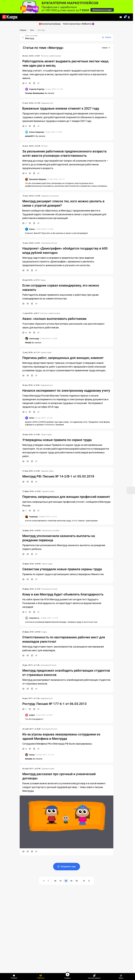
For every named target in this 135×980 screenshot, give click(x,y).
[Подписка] (41, 977)
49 (71, 881)
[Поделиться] (38, 83)
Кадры (43, 280)
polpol (32, 715)
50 (77, 881)
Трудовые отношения (50, 196)
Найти (108, 37)
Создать (68, 975)
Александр (34, 339)
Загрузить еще (67, 867)
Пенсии (44, 146)
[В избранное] (34, 83)
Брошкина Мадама (38, 179)
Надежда (34, 517)
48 (66, 881)
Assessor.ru (34, 618)
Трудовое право (47, 471)
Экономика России (49, 243)
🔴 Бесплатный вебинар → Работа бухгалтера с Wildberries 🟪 (66, 24)
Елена (32, 229)
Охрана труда (46, 352)
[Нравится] (30, 83)
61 (84, 881)
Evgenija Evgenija (37, 89)
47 (61, 881)
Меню (121, 977)
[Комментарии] (24, 83)
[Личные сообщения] (121, 17)
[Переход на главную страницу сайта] (10, 17)
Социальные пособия (50, 530)
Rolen (32, 418)
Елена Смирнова (37, 132)
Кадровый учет (47, 103)
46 (55, 881)
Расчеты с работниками (51, 56)
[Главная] (14, 977)
